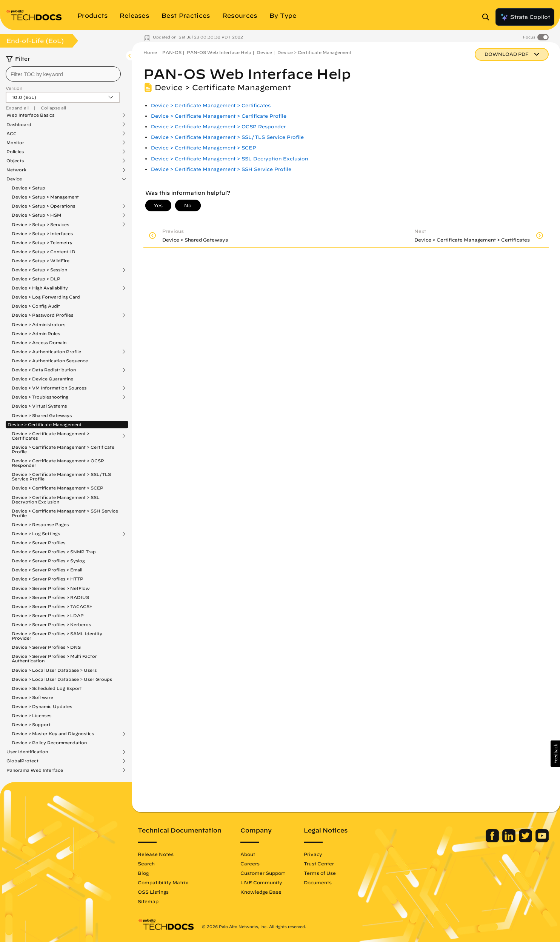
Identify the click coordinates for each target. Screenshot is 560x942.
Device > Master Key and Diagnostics (53, 734)
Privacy (313, 854)
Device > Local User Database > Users (54, 670)
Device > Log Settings (36, 534)
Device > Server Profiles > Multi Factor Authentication (54, 658)
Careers (250, 863)
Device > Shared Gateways (42, 415)
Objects (15, 161)
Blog (143, 873)
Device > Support (31, 724)
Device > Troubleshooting (40, 397)
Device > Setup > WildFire (41, 261)
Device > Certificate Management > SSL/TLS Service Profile (61, 476)
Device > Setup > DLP (36, 279)
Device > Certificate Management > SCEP (58, 488)
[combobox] (63, 74)
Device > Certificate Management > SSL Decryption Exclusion (56, 499)
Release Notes (156, 854)
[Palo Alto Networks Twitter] (526, 840)
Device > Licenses (32, 715)
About (248, 854)
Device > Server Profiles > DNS (46, 647)
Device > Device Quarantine (42, 379)
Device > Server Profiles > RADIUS (50, 597)
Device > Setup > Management (45, 197)
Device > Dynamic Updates (42, 706)
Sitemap (148, 901)
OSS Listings (153, 892)
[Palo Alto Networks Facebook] (493, 840)
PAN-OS (172, 52)
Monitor (15, 143)
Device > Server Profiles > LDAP (48, 615)
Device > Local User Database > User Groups (62, 679)
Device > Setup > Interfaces (42, 233)
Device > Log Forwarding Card (46, 297)
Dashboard (19, 125)
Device (14, 179)
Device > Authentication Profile (46, 352)
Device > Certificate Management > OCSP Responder (58, 463)
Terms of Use (320, 873)
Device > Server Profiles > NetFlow (51, 588)
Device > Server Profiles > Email (47, 570)
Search (146, 863)
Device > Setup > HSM (36, 215)
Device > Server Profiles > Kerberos (51, 624)
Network (16, 170)
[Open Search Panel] (488, 17)
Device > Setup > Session (39, 270)
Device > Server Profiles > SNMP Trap (54, 552)
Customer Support (263, 873)
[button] (555, 754)
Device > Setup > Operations (43, 206)
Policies (15, 152)
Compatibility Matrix (163, 882)
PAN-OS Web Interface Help (219, 52)
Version (14, 88)
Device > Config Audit (36, 306)
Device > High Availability (40, 288)
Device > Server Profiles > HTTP (48, 579)
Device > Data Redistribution (44, 370)
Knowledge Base (261, 892)
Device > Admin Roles (36, 333)
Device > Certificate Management (45, 424)
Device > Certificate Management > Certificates (51, 436)
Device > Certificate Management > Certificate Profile (63, 449)
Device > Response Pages (40, 524)
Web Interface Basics (30, 115)
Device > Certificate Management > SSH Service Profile (65, 513)
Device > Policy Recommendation (49, 743)
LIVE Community (261, 882)
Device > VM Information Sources (49, 388)
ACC (12, 134)
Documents (318, 882)
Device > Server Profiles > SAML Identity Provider (57, 636)
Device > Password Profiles (42, 315)
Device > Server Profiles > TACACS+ (52, 606)
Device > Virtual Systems (39, 406)
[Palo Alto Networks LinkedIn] (510, 840)
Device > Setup (28, 188)
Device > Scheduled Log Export (47, 688)
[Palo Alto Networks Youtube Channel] (542, 840)
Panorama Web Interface (35, 770)
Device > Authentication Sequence (50, 361)
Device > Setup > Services (40, 225)
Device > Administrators (38, 324)
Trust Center (319, 863)
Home (150, 52)
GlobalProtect (22, 761)
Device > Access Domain (39, 342)
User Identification (27, 752)
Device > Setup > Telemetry (42, 242)
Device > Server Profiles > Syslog (48, 561)
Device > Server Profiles (38, 543)
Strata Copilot (525, 17)
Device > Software (32, 697)
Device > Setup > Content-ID (44, 252)
